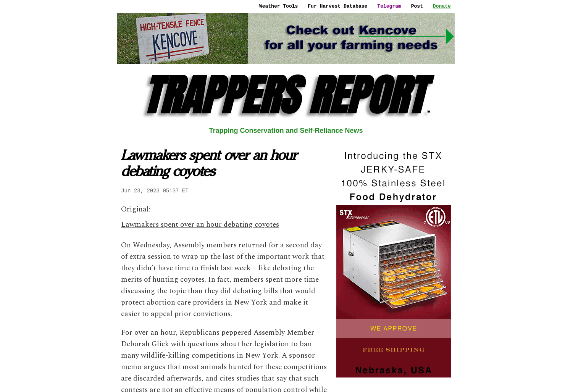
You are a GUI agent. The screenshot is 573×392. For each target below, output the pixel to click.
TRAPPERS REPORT (286, 95)
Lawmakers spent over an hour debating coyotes (200, 225)
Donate (442, 6)
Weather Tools (278, 6)
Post (417, 6)
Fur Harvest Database (337, 6)
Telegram (389, 6)
